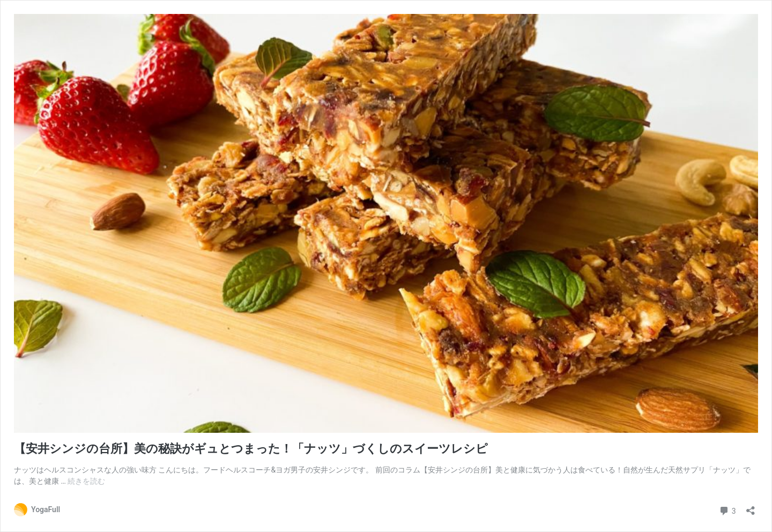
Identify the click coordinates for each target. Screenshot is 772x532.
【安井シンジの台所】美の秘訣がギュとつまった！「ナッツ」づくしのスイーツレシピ (251, 449)
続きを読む (86, 481)
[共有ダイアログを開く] (751, 507)
